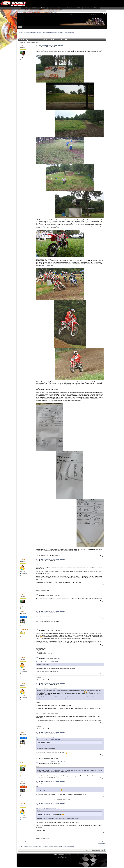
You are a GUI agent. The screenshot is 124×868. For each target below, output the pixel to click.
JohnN (23, 560)
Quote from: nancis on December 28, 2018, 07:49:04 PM (48, 808)
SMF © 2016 (62, 855)
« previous (100, 35)
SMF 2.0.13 (56, 855)
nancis (23, 782)
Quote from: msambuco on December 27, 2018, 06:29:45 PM (48, 688)
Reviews (52, 8)
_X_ (22, 46)
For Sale (61, 8)
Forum (96, 8)
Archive (43, 8)
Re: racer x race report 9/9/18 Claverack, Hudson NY (52, 559)
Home (26, 8)
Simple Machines (68, 855)
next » (104, 35)
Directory (69, 8)
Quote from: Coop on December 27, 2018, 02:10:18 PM (47, 662)
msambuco (25, 629)
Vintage (78, 8)
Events (87, 8)
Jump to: (88, 850)
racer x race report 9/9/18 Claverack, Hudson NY (51, 45)
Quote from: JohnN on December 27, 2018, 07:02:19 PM (47, 737)
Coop (23, 612)
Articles (34, 8)
